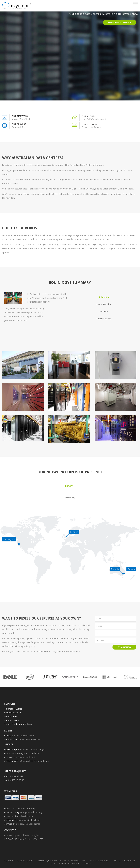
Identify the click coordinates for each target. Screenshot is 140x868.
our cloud (88, 116)
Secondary (70, 497)
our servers (19, 124)
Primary (69, 486)
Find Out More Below (120, 22)
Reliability (104, 297)
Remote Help (11, 716)
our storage (89, 124)
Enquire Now (124, 647)
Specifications (104, 319)
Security (104, 311)
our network (20, 116)
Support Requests (13, 713)
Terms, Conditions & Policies (18, 724)
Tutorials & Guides (13, 709)
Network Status (12, 720)
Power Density (104, 304)
